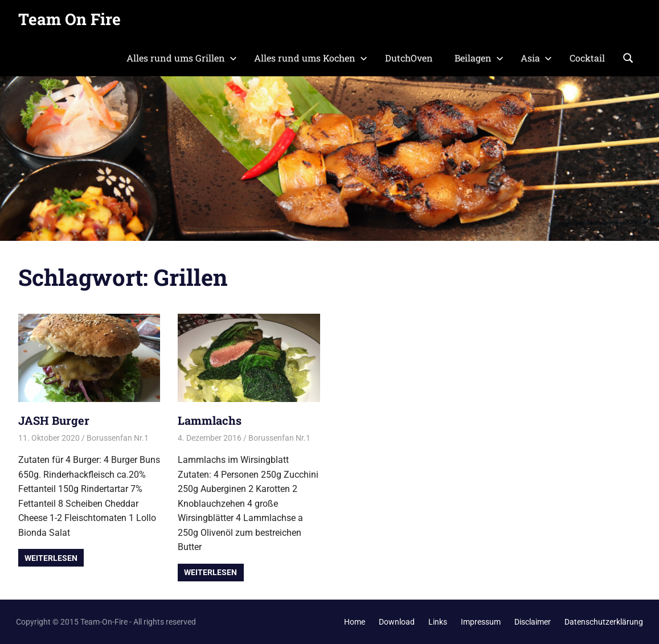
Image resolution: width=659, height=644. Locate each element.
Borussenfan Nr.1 (118, 438)
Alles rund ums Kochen (311, 58)
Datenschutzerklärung (604, 622)
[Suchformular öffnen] (628, 57)
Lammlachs (210, 420)
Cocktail (587, 58)
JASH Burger (54, 420)
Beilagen (479, 58)
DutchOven (409, 58)
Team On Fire (69, 19)
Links (438, 622)
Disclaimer (533, 622)
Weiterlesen (51, 558)
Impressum (481, 622)
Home (355, 622)
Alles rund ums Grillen (182, 58)
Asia (536, 58)
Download (397, 622)
